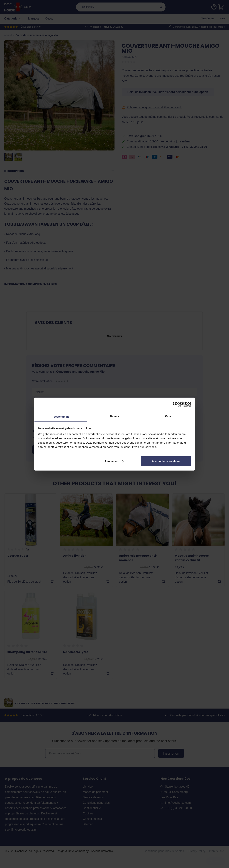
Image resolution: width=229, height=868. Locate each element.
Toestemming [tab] (61, 416)
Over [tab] (168, 416)
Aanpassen (114, 461)
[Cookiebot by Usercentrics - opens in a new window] (175, 404)
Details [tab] (114, 416)
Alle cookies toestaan (166, 461)
